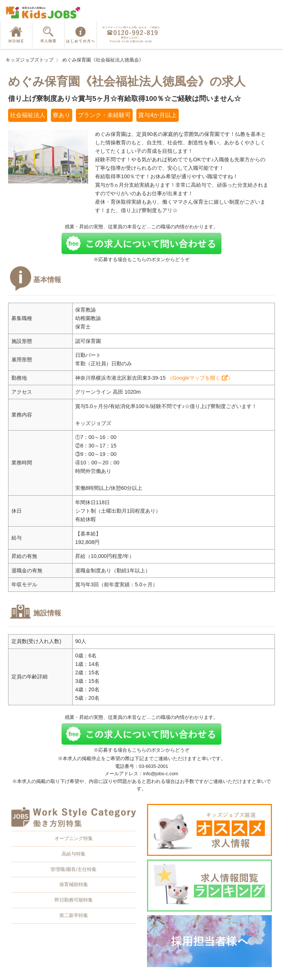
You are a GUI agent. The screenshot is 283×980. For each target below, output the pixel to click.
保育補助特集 (74, 884)
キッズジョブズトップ (29, 60)
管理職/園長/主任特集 (73, 869)
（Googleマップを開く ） (200, 378)
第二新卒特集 (74, 915)
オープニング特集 (74, 838)
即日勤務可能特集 (74, 900)
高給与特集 (74, 854)
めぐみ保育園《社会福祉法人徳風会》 (103, 60)
